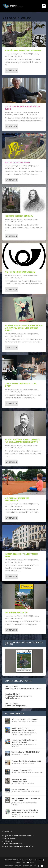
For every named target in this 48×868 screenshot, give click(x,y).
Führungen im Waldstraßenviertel (32, 772)
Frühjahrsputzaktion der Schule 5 (25, 719)
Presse (22, 734)
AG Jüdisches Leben (27, 763)
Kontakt (18, 866)
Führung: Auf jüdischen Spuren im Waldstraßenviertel (18, 696)
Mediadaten (15, 746)
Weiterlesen (11, 71)
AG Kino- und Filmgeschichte (16, 705)
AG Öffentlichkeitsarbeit (29, 744)
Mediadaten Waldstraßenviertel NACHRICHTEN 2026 (24, 741)
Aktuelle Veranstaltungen (18, 681)
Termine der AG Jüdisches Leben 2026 (26, 761)
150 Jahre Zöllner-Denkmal (19, 216)
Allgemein (35, 112)
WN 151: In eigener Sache (17, 163)
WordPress (30, 862)
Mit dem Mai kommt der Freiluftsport (17, 499)
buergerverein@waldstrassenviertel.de (18, 846)
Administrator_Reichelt (15, 54)
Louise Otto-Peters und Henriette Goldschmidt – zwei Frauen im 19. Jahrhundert (25, 812)
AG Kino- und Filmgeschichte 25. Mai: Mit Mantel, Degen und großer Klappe (24, 328)
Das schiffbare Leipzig (16, 613)
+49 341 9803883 (15, 844)
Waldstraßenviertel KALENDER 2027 (25, 752)
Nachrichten (9, 115)
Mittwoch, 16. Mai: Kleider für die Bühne (22, 108)
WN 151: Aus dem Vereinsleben (20, 272)
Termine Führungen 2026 (21, 770)
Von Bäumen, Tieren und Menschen (23, 50)
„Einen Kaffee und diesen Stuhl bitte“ (21, 385)
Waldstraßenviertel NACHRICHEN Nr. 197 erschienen (26, 799)
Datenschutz (27, 866)
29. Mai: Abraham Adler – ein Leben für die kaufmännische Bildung (22, 441)
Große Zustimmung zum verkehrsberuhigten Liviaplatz (23, 729)
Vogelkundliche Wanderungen (31, 792)
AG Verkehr (26, 733)
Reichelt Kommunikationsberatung (29, 860)
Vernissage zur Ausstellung (23, 687)
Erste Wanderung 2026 (20, 789)
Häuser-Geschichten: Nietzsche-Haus (22, 555)
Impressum (9, 866)
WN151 (7, 56)
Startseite (35, 54)
